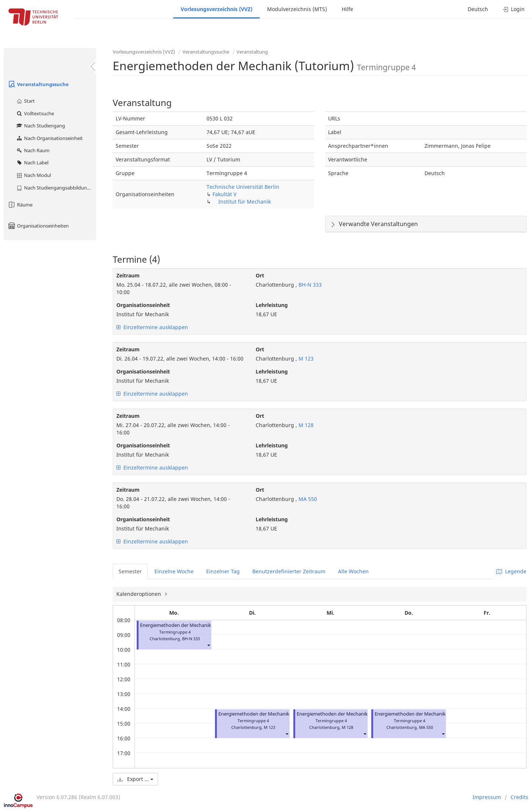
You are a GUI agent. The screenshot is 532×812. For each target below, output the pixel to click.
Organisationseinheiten (38, 226)
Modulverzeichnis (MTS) (297, 9)
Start (25, 101)
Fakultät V (224, 194)
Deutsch (478, 9)
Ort (260, 275)
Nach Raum (33, 150)
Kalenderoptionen (139, 594)
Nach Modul (33, 175)
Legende (511, 571)
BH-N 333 (309, 285)
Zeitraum (128, 275)
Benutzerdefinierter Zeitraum (289, 571)
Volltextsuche (35, 113)
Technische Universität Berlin (243, 187)
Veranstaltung (252, 52)
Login (514, 9)
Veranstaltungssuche (38, 84)
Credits (519, 797)
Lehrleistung (272, 305)
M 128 (305, 425)
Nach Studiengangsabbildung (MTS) (56, 188)
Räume (20, 205)
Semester (130, 571)
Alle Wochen (353, 571)
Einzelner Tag (223, 571)
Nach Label (32, 163)
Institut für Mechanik (245, 202)
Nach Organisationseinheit (49, 138)
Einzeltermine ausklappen (152, 327)
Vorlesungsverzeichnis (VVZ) (216, 9)
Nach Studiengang (40, 126)
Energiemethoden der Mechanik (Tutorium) (188, 625)
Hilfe (347, 9)
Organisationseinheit (143, 305)
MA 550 (307, 499)
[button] (208, 645)
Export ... (135, 779)
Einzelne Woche (174, 571)
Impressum (487, 797)
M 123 (305, 359)
